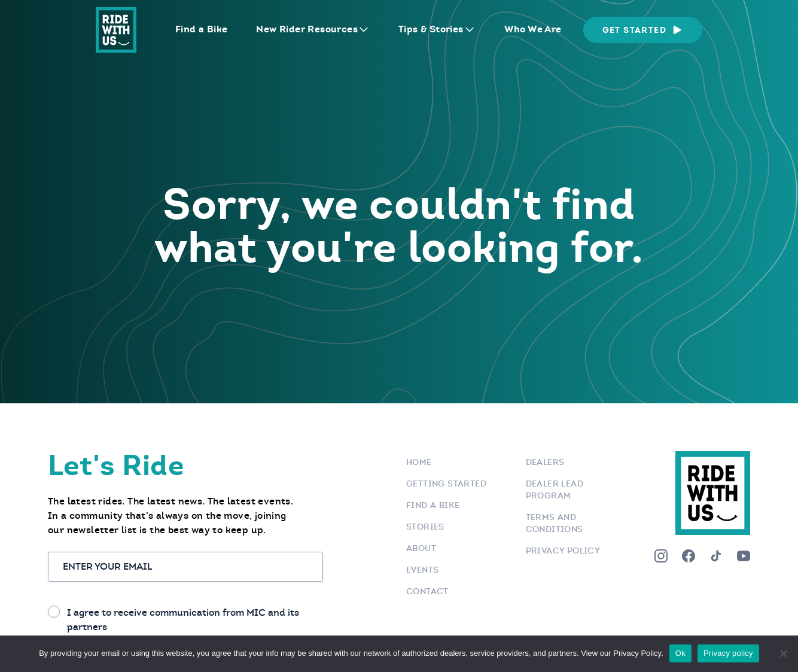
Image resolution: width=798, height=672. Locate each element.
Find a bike (433, 505)
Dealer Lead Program (555, 489)
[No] (783, 653)
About (421, 548)
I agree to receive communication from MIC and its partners (183, 620)
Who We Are (533, 29)
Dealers (545, 462)
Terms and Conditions (555, 523)
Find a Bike (201, 29)
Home (419, 462)
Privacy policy (728, 653)
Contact (427, 591)
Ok (680, 653)
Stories (425, 527)
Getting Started (446, 484)
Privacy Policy (563, 551)
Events (422, 570)
